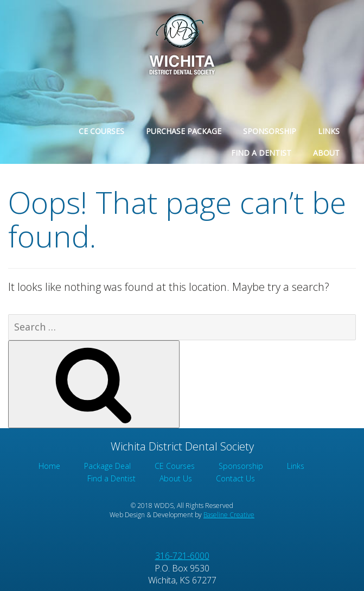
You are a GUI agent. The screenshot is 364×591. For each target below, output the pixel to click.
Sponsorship (270, 131)
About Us (176, 478)
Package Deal (107, 466)
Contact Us (235, 478)
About (326, 153)
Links (329, 131)
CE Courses (101, 131)
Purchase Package (184, 131)
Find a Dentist (261, 153)
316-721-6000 (182, 556)
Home (49, 466)
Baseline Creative (229, 515)
